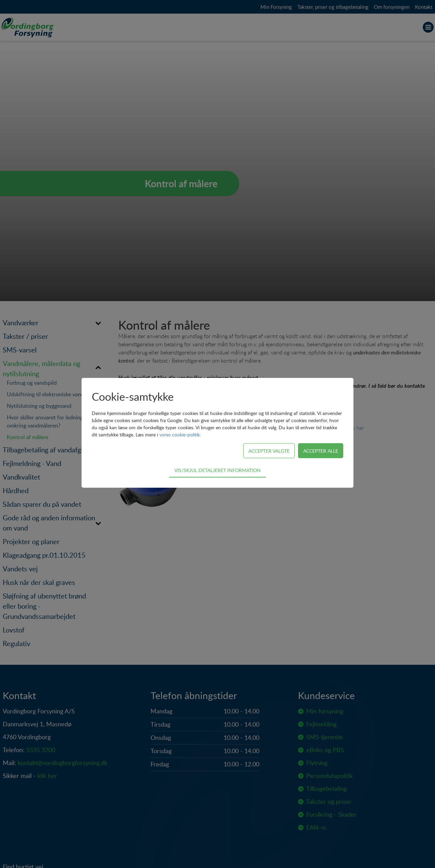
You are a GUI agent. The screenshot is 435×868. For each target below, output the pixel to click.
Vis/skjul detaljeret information (217, 470)
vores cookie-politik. (180, 435)
